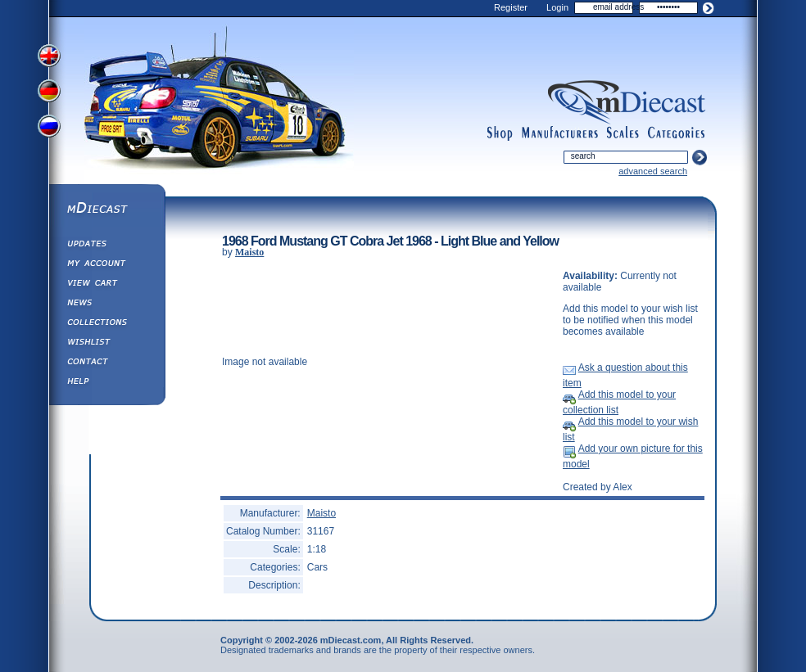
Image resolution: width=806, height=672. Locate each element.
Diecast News (106, 304)
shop (500, 133)
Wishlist (106, 344)
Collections (106, 324)
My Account (106, 265)
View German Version (51, 92)
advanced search (653, 171)
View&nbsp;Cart (106, 285)
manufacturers (559, 133)
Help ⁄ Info (106, 383)
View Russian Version (51, 129)
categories (677, 133)
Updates (106, 246)
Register (511, 7)
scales (623, 133)
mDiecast (106, 210)
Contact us (106, 363)
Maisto (249, 252)
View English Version (51, 56)
